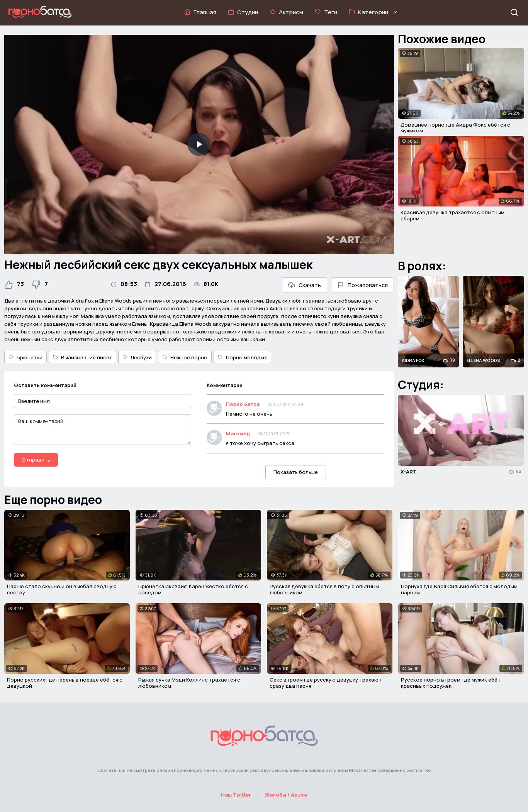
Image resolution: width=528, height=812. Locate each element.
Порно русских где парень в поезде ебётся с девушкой (65, 683)
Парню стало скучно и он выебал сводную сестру (62, 589)
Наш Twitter (236, 795)
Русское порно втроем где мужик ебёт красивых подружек (451, 683)
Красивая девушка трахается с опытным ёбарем (452, 215)
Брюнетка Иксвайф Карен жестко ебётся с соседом (193, 589)
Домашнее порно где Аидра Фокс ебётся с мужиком (455, 128)
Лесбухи (137, 357)
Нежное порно (185, 357)
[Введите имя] (103, 401)
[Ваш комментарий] (103, 430)
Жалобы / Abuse (286, 795)
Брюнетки (25, 357)
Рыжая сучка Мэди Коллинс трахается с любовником (189, 683)
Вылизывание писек (82, 357)
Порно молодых (242, 357)
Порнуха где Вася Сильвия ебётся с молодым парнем (459, 589)
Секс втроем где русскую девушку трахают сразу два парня (326, 683)
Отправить (36, 460)
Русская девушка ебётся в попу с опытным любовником (324, 589)
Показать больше (296, 472)
